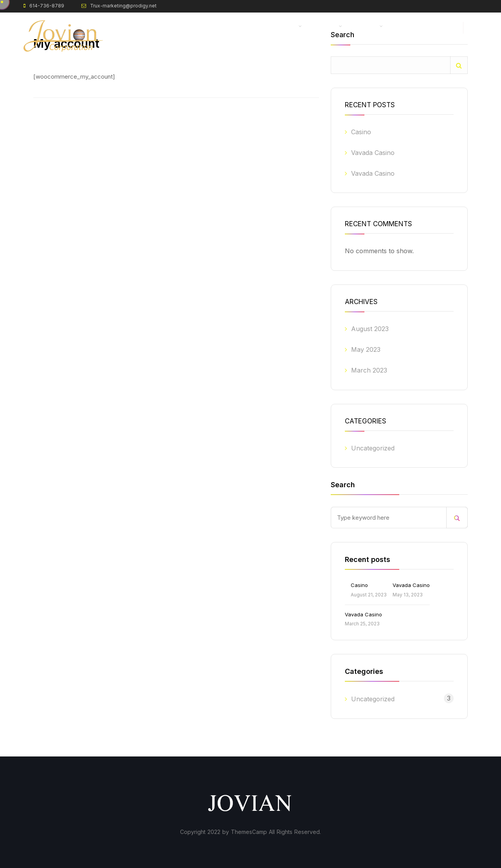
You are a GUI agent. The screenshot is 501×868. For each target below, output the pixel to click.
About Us (325, 26)
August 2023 (370, 329)
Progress (366, 26)
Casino (361, 132)
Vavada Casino (373, 153)
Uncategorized (373, 448)
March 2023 (369, 370)
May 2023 (366, 349)
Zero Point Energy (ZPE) (265, 26)
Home (210, 26)
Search (459, 65)
